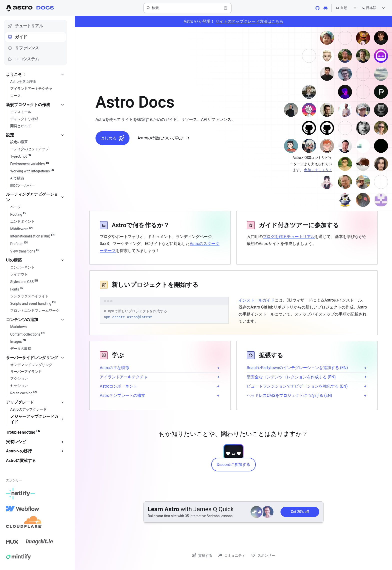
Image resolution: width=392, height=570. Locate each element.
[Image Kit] (40, 542)
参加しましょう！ (318, 170)
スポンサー (263, 555)
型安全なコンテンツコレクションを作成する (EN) (291, 377)
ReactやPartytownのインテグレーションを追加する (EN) (297, 368)
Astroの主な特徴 (114, 368)
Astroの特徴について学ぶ (164, 138)
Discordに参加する (233, 465)
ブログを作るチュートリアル (289, 237)
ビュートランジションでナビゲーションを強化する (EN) (297, 386)
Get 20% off (300, 512)
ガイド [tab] (17, 37)
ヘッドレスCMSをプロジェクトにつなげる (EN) (289, 395)
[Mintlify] (18, 557)
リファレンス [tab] (23, 48)
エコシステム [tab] (23, 59)
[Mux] (12, 542)
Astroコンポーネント (118, 386)
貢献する (202, 555)
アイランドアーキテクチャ (124, 377)
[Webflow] (22, 509)
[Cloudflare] (24, 524)
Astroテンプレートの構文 (122, 395)
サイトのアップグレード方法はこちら (249, 21)
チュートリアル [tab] (25, 26)
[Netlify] (20, 494)
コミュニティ (232, 555)
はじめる (112, 138)
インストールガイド (256, 300)
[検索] (187, 8)
